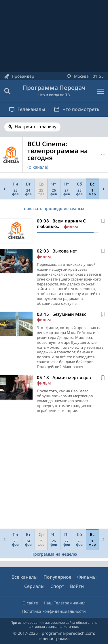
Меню (103, 155)
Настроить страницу (36, 127)
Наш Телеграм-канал (65, 603)
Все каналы (25, 577)
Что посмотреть (77, 109)
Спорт (57, 586)
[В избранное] (103, 221)
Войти (77, 586)
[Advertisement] (54, 473)
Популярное (57, 577)
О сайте (30, 603)
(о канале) (38, 167)
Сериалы (34, 586)
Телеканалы (27, 109)
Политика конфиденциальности (54, 611)
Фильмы (87, 577)
